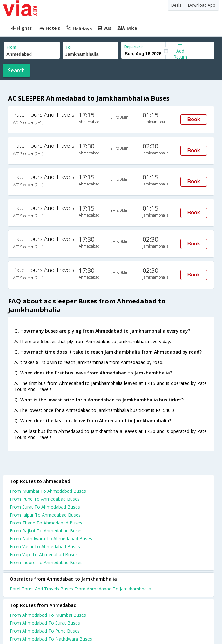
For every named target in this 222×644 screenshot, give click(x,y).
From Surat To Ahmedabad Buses (45, 507)
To (68, 47)
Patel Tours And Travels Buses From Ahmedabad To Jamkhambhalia (81, 589)
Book (194, 119)
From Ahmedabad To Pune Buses (45, 631)
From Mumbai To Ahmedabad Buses (48, 491)
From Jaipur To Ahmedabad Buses (45, 515)
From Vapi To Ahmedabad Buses (44, 554)
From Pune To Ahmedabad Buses (45, 499)
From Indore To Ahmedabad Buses (46, 562)
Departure (134, 46)
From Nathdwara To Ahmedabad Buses (51, 539)
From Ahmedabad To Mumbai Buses (48, 615)
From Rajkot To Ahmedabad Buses (46, 531)
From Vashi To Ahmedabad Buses (45, 546)
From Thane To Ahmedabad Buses (46, 523)
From (11, 47)
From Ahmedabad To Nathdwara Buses (51, 639)
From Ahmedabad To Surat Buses (45, 623)
